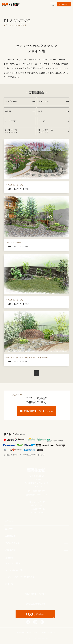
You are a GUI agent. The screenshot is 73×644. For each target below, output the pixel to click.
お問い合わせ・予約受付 (35, 594)
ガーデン (43, 121)
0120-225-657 (39, 491)
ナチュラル (44, 101)
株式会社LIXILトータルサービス (28, 633)
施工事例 (9, 529)
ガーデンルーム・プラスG (46, 131)
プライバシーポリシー (48, 633)
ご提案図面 (10, 536)
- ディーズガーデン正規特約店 (20, 577)
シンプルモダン (12, 101)
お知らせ (9, 521)
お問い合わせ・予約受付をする (37, 411)
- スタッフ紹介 (13, 563)
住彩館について (12, 543)
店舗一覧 (9, 584)
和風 (40, 111)
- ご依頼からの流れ (15, 570)
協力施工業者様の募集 (35, 604)
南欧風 (8, 111)
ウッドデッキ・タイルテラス (12, 131)
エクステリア (11, 121)
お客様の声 (10, 550)
